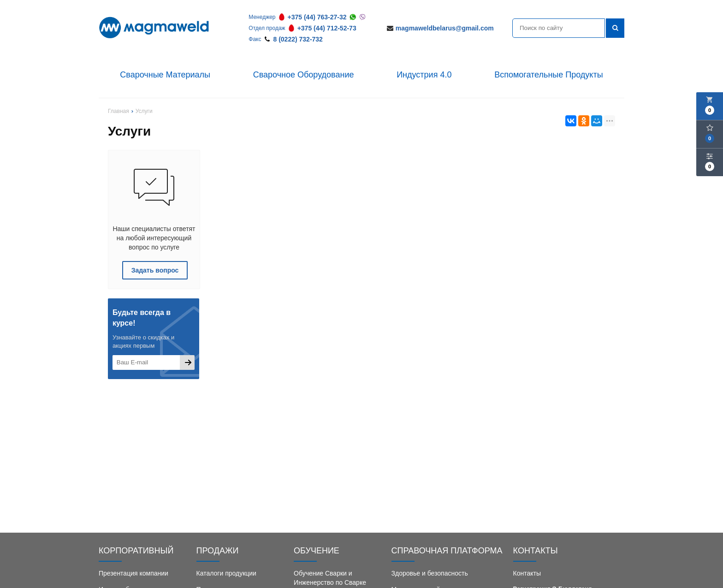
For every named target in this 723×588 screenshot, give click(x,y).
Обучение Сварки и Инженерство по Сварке (330, 578)
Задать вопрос (155, 270)
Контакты (527, 573)
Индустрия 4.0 (424, 75)
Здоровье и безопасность (430, 573)
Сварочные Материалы (165, 75)
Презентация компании (133, 573)
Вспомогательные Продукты (549, 75)
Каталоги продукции (226, 573)
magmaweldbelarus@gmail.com (445, 28)
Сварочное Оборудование (304, 75)
